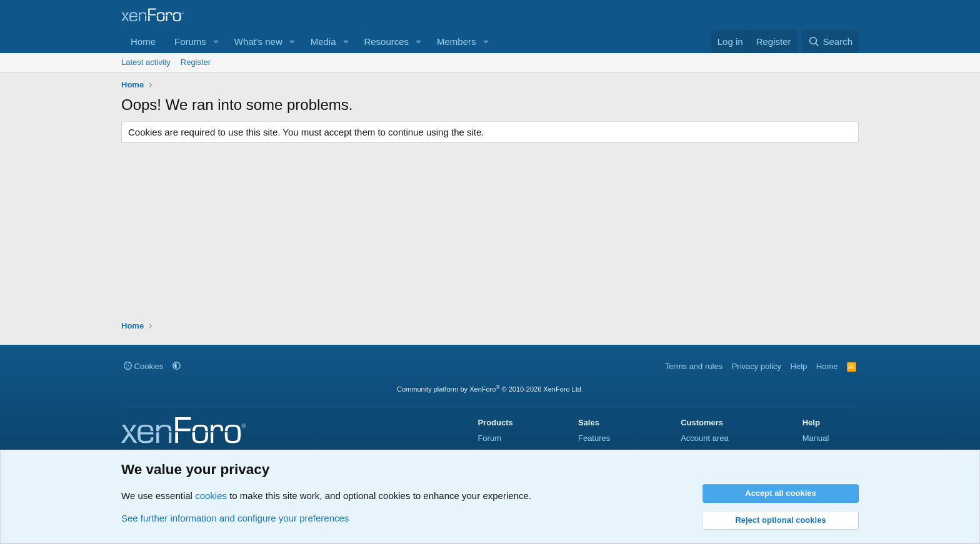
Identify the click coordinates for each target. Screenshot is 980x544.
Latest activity (146, 62)
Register (196, 62)
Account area (705, 438)
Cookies (144, 366)
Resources (386, 42)
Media (323, 42)
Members (457, 42)
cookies (211, 496)
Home (143, 42)
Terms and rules (694, 366)
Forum (489, 438)
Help (799, 366)
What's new (258, 42)
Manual (816, 438)
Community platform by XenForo (490, 389)
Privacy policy (757, 366)
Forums (190, 42)
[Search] (830, 42)
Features (594, 438)
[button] (216, 42)
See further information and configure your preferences (235, 518)
